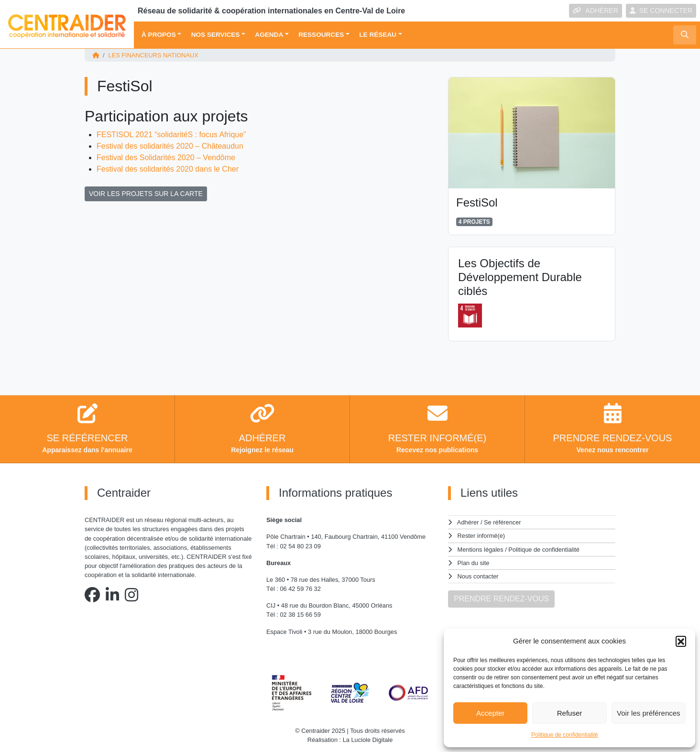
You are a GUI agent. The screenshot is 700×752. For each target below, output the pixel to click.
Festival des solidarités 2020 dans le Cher (168, 169)
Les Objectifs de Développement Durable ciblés (520, 277)
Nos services (216, 35)
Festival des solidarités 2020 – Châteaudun (170, 146)
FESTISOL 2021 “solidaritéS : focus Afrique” (171, 135)
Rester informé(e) (481, 536)
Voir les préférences (649, 713)
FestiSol (477, 202)
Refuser (570, 713)
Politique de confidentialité (564, 735)
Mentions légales (481, 550)
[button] (681, 641)
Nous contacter (478, 576)
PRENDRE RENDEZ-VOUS (501, 599)
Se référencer (503, 522)
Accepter (490, 713)
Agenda (269, 35)
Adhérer (468, 522)
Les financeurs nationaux (153, 55)
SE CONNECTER (661, 11)
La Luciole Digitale (368, 740)
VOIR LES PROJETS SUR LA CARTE (146, 194)
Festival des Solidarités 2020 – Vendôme (166, 158)
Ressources (321, 35)
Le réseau (378, 35)
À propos (159, 35)
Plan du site (474, 563)
